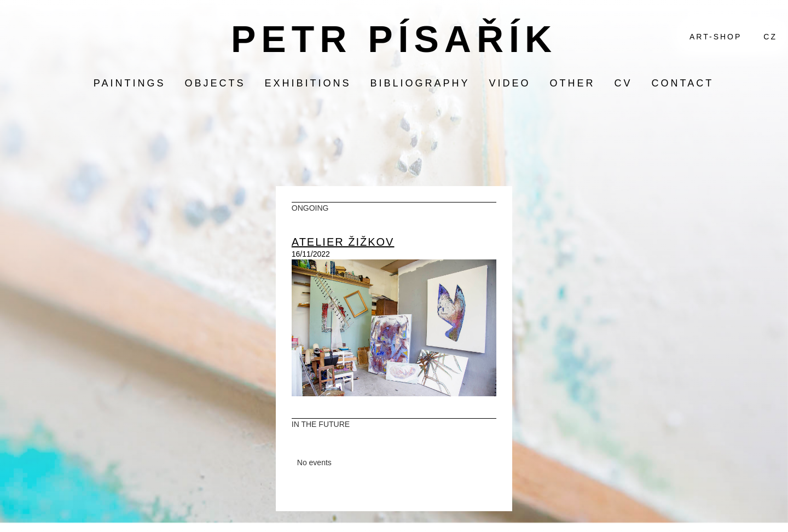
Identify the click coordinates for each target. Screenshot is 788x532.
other (573, 83)
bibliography (420, 83)
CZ (770, 37)
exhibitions (308, 83)
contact (683, 83)
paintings (130, 83)
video (510, 83)
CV (624, 83)
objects (215, 83)
